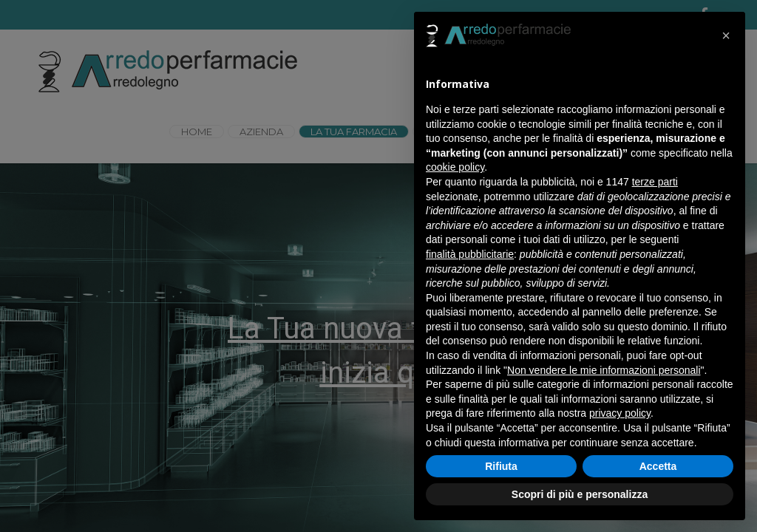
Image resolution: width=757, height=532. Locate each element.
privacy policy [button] (620, 413)
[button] (726, 35)
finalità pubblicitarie (470, 254)
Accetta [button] (658, 466)
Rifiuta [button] (501, 466)
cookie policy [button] (455, 167)
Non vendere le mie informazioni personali (604, 370)
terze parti (655, 182)
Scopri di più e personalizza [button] (580, 494)
